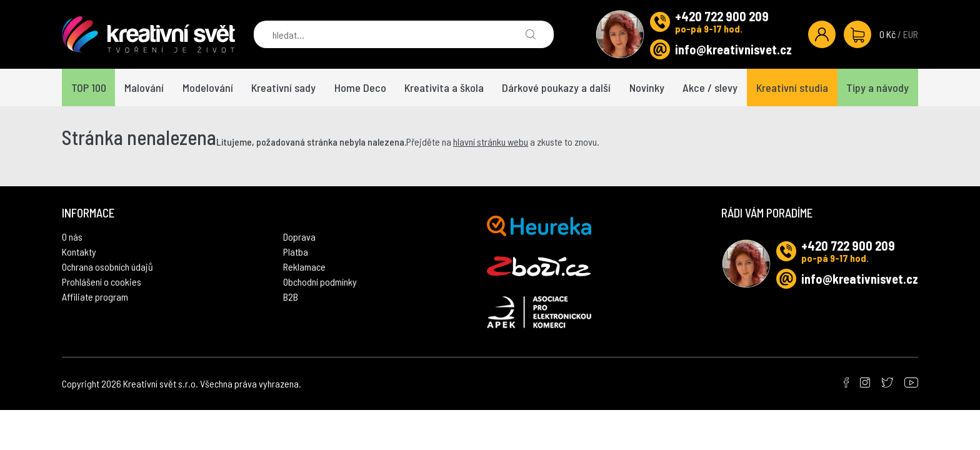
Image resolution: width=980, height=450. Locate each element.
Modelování (208, 87)
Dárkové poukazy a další (556, 87)
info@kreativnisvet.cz (733, 49)
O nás (72, 237)
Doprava (299, 237)
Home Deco (360, 87)
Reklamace (304, 267)
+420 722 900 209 (722, 16)
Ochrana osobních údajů (107, 267)
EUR (911, 34)
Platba (296, 252)
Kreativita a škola (444, 87)
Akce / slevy (710, 87)
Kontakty (79, 252)
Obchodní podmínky (320, 282)
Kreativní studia (792, 87)
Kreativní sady (283, 87)
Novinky (647, 87)
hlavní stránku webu (491, 142)
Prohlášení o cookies (102, 282)
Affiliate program (95, 297)
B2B (291, 297)
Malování (144, 87)
